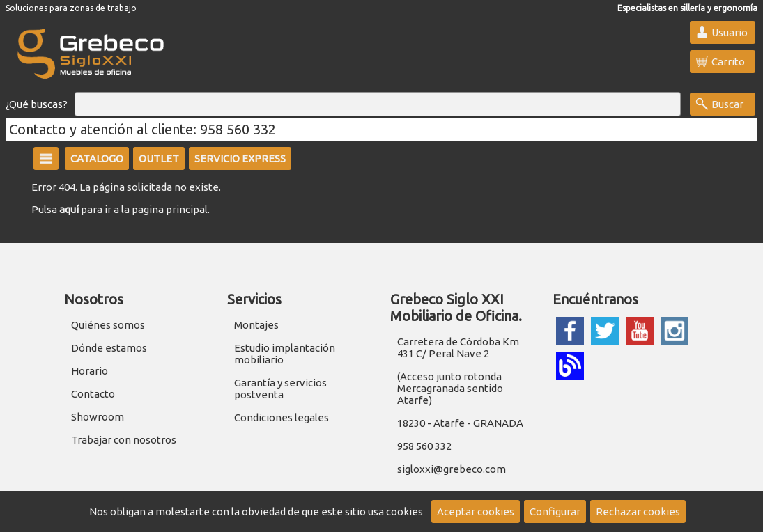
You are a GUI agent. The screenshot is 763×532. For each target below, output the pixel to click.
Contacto (93, 394)
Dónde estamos (109, 348)
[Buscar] (378, 104)
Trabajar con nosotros (124, 440)
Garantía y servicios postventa (280, 389)
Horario (90, 371)
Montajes (256, 325)
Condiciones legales (282, 417)
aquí (69, 209)
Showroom (98, 417)
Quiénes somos (108, 325)
